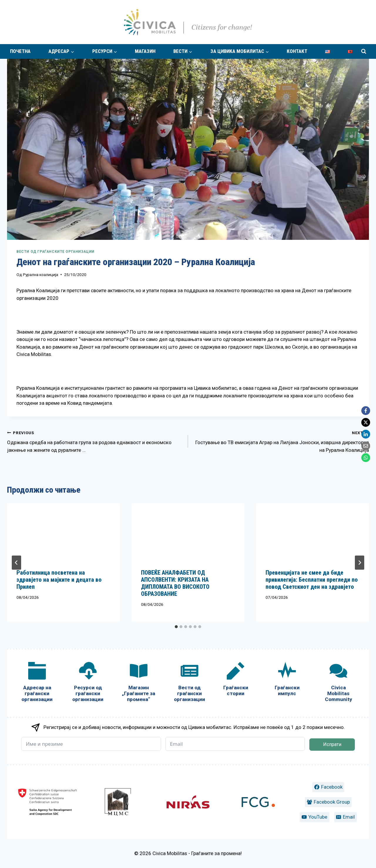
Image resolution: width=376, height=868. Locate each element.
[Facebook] (366, 411)
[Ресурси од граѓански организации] (88, 683)
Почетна (20, 51)
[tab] (176, 627)
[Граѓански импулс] (287, 680)
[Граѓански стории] (236, 680)
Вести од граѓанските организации (56, 252)
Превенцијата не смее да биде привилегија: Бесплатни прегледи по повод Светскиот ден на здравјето (312, 580)
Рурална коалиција (41, 275)
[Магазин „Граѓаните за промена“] (139, 683)
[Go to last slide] (16, 563)
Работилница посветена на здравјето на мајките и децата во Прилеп (59, 580)
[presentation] (63, 531)
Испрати (332, 744)
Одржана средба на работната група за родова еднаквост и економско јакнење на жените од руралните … (95, 441)
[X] (366, 422)
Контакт (297, 51)
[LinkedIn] (366, 434)
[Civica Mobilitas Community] (339, 683)
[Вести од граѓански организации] (189, 683)
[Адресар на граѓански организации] (37, 683)
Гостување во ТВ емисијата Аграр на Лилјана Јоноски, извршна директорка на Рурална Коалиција (281, 441)
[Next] (360, 563)
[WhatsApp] (366, 458)
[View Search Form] (364, 51)
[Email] (366, 446)
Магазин (145, 51)
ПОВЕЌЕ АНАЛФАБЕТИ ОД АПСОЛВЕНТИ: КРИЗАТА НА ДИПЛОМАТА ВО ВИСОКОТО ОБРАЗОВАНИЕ (175, 583)
